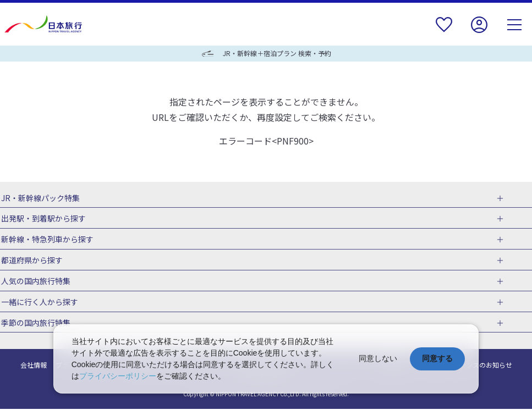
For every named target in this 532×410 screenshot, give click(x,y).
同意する (437, 358)
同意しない (378, 358)
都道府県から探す (31, 261)
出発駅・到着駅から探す (42, 219)
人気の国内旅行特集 (35, 281)
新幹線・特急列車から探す (46, 240)
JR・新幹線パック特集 (39, 198)
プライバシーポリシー (118, 376)
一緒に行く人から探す (39, 303)
